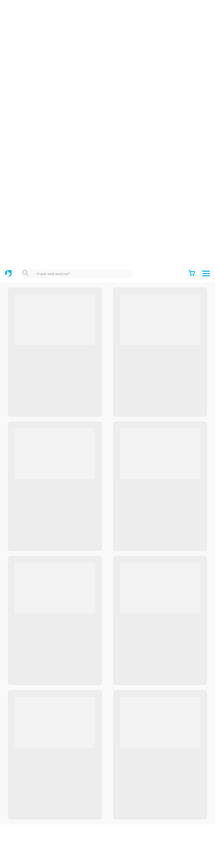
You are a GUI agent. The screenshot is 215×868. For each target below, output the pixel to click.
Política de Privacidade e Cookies (48, 648)
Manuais (20, 849)
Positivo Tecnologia (33, 682)
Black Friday (24, 726)
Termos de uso (27, 626)
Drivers (18, 838)
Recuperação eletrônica (38, 860)
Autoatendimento (31, 782)
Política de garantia (32, 637)
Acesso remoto (28, 815)
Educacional (24, 715)
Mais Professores (30, 737)
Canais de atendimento (37, 804)
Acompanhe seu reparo (37, 793)
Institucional (24, 615)
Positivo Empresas (32, 693)
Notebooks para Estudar (38, 748)
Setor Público (26, 704)
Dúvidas (20, 827)
